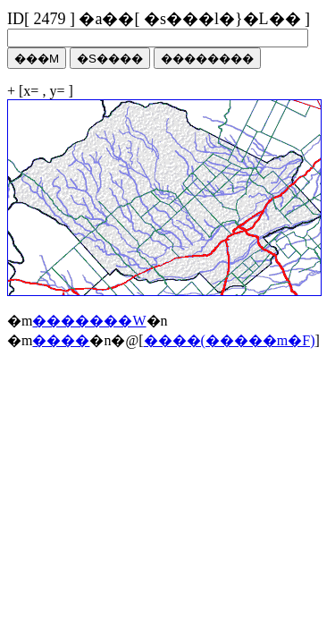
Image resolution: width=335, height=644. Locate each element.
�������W (89, 321)
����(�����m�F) (230, 340)
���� (61, 340)
